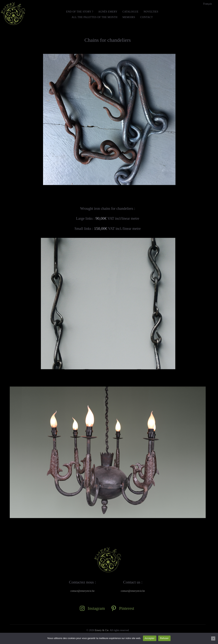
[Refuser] (213, 638)
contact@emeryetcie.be (82, 591)
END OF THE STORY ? (80, 12)
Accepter (150, 638)
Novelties (151, 12)
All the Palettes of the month (94, 17)
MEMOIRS (129, 17)
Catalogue (131, 12)
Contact (147, 17)
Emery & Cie (102, 630)
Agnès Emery (108, 12)
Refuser (164, 638)
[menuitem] (208, 4)
